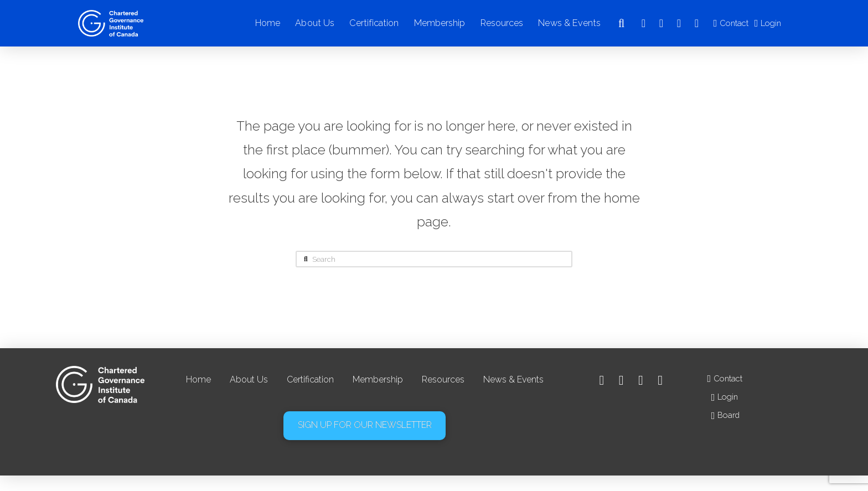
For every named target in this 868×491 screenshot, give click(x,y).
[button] (621, 23)
